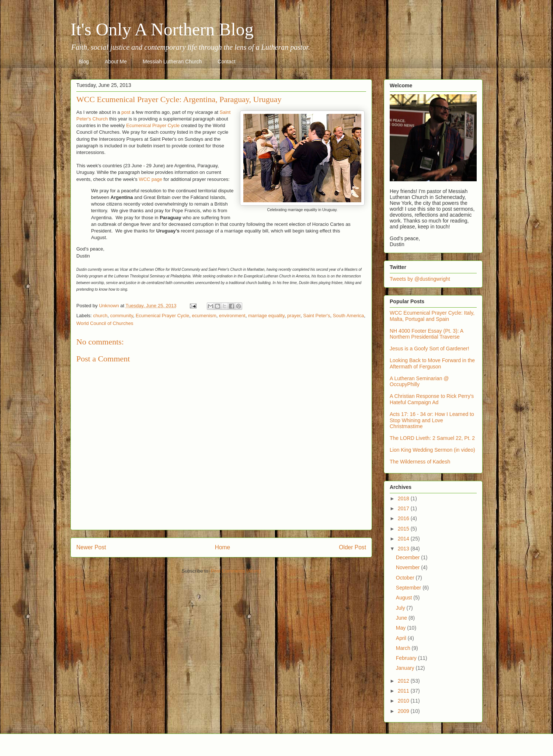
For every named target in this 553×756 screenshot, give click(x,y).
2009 (404, 711)
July (401, 608)
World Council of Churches (105, 323)
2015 (404, 529)
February (407, 658)
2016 (404, 518)
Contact (226, 62)
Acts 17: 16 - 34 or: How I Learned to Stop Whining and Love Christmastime (432, 420)
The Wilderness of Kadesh (420, 462)
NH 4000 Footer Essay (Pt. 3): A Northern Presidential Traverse (426, 334)
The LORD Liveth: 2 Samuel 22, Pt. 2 (432, 438)
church (100, 316)
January (406, 668)
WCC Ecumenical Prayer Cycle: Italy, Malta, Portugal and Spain (432, 316)
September (409, 588)
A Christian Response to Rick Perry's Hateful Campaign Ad (432, 399)
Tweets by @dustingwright (420, 279)
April (402, 638)
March (404, 648)
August (405, 598)
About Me (116, 62)
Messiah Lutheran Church (172, 62)
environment (232, 316)
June (402, 618)
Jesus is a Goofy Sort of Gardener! (429, 349)
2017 (404, 508)
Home (223, 547)
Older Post (352, 547)
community (122, 316)
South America (349, 316)
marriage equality (266, 316)
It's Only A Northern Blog (162, 29)
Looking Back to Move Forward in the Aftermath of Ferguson (432, 363)
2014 (404, 539)
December (408, 557)
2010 (404, 701)
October (406, 578)
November (408, 567)
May (401, 628)
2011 (404, 691)
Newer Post (91, 547)
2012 (404, 681)
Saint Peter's (317, 316)
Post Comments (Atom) (236, 571)
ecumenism (204, 316)
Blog (84, 62)
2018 (404, 498)
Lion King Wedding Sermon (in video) (432, 450)
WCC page (150, 179)
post (126, 112)
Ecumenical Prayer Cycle (153, 125)
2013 (404, 549)
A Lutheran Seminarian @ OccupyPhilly (419, 381)
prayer (294, 316)
